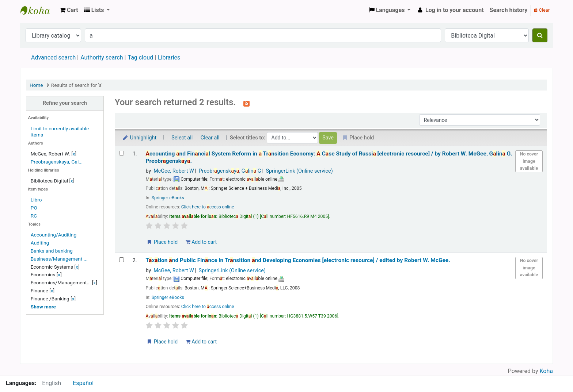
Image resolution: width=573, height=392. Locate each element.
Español (83, 383)
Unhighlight (139, 138)
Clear (542, 10)
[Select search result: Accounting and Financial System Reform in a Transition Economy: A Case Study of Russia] (122, 153)
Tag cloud (140, 57)
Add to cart (201, 242)
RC (34, 216)
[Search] (540, 35)
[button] (69, 10)
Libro (36, 200)
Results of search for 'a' (77, 85)
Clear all (210, 138)
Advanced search (53, 57)
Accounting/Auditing (54, 235)
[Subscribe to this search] (246, 103)
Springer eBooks (168, 198)
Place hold (162, 242)
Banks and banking (52, 251)
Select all (182, 138)
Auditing (40, 243)
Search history (509, 10)
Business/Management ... (59, 259)
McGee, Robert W (174, 171)
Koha (546, 371)
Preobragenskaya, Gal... (57, 162)
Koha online (39, 10)
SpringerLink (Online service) (299, 171)
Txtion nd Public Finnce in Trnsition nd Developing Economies (298, 260)
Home (36, 85)
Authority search (102, 57)
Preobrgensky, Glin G (230, 171)
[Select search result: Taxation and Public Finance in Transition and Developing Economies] (122, 260)
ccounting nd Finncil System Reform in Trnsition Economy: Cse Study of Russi (329, 157)
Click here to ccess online (208, 207)
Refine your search (65, 103)
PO (34, 208)
